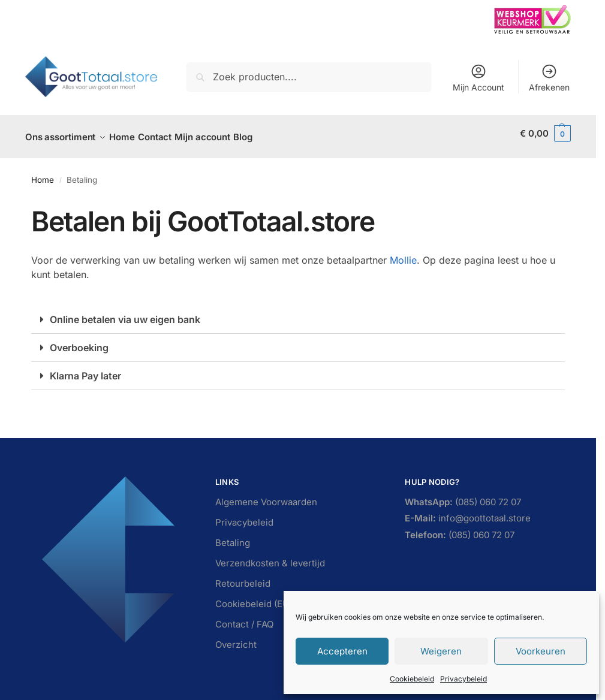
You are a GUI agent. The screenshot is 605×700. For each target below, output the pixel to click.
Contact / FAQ (244, 618)
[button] (545, 134)
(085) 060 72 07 (463, 496)
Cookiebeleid (412, 679)
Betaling (233, 536)
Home (43, 173)
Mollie (403, 254)
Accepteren (342, 651)
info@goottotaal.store (468, 512)
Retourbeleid (243, 577)
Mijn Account (478, 78)
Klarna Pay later (85, 369)
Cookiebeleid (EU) (254, 597)
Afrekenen (549, 78)
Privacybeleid (463, 679)
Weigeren (441, 651)
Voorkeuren (541, 651)
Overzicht (236, 638)
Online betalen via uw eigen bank (125, 313)
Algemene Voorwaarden (266, 495)
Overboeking (79, 341)
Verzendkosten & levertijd (270, 556)
